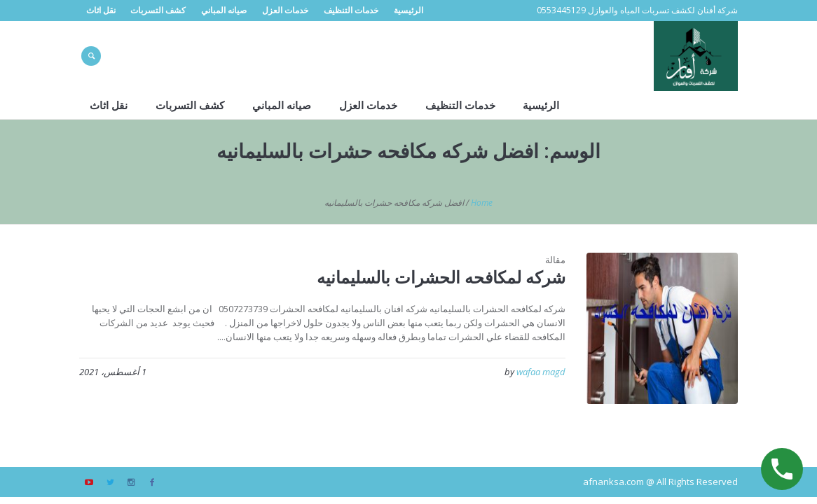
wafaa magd (541, 372)
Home (482, 203)
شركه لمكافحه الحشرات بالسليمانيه (441, 277)
